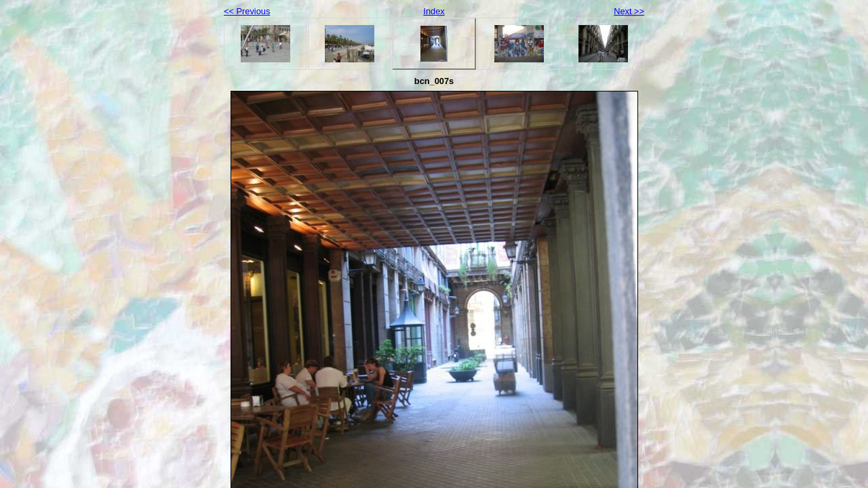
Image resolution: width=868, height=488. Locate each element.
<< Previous (247, 11)
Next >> (629, 11)
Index (434, 11)
